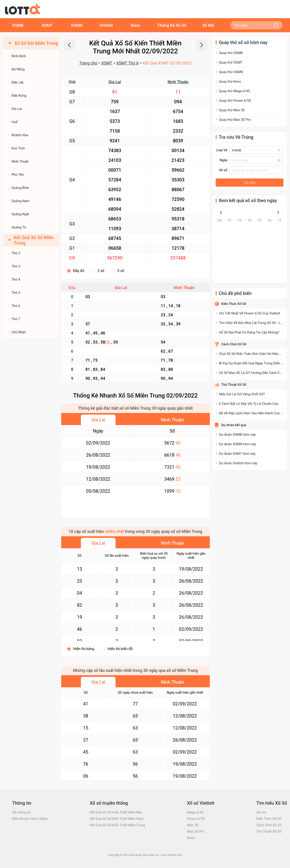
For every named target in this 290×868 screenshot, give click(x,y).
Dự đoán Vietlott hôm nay (238, 463)
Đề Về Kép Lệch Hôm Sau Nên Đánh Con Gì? (252, 413)
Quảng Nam (21, 201)
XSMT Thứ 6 (127, 63)
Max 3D (193, 825)
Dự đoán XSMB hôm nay (237, 435)
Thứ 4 (16, 279)
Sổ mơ (261, 812)
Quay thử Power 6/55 (235, 101)
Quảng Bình (20, 188)
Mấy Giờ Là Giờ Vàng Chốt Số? (242, 394)
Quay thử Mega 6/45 (234, 91)
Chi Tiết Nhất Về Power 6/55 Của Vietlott (250, 313)
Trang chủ (88, 63)
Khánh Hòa (20, 135)
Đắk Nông (19, 96)
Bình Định (19, 56)
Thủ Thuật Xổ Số (234, 385)
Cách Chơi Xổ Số (234, 344)
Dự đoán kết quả (234, 425)
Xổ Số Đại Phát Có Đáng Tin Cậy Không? (249, 332)
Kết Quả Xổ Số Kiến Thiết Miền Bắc (116, 812)
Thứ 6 (16, 306)
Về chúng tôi (22, 812)
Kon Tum (18, 148)
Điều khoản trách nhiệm (30, 819)
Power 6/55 (196, 819)
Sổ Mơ (208, 25)
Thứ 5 (16, 293)
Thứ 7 (16, 319)
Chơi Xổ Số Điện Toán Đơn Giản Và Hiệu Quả (252, 354)
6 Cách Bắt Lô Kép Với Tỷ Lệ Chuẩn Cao (249, 404)
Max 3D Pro (196, 831)
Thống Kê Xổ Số (172, 25)
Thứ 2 (16, 253)
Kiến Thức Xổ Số (234, 304)
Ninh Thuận (178, 82)
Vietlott (106, 25)
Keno (136, 25)
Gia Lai (115, 82)
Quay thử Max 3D (232, 110)
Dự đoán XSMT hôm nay (237, 454)
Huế (15, 122)
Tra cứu (249, 182)
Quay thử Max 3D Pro (235, 120)
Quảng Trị (19, 227)
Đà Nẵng (18, 69)
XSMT (47, 25)
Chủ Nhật (19, 332)
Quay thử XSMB (231, 53)
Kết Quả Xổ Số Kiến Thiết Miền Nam (117, 819)
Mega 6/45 (195, 812)
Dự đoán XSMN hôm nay (238, 444)
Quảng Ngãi (20, 214)
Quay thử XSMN (231, 72)
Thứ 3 (16, 266)
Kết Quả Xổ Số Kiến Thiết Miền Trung (117, 825)
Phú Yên (18, 175)
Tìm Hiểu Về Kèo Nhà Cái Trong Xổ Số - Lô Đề (253, 323)
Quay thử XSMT (231, 62)
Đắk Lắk (18, 82)
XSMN (77, 25)
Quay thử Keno (230, 82)
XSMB (18, 25)
